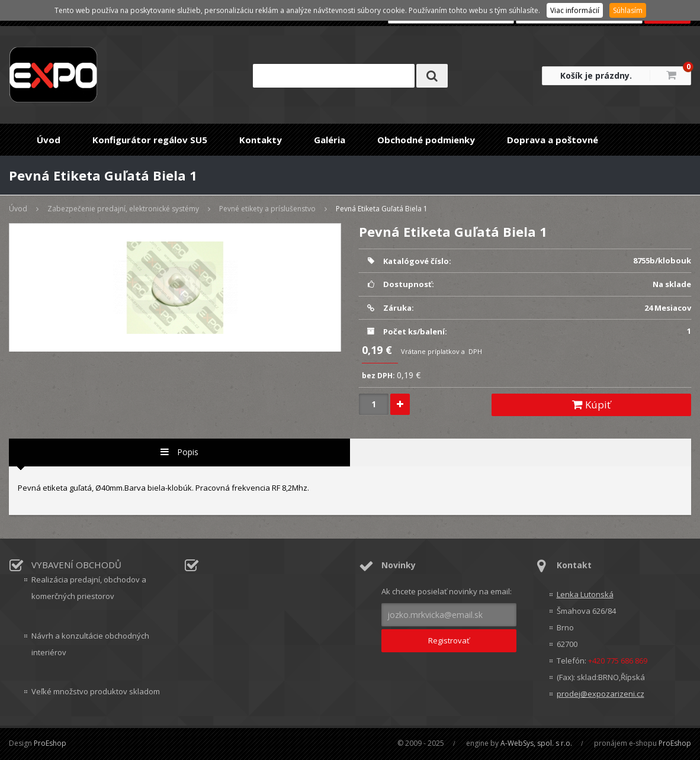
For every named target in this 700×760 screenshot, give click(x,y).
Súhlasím (628, 10)
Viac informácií (575, 10)
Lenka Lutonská (585, 594)
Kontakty (261, 140)
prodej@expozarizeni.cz (601, 694)
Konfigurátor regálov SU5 (150, 140)
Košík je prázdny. (596, 75)
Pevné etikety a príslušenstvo (267, 209)
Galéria (330, 140)
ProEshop (50, 743)
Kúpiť (591, 405)
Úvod (49, 140)
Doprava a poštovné (553, 140)
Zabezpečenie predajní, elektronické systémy (123, 209)
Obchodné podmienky (426, 140)
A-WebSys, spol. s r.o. (536, 743)
